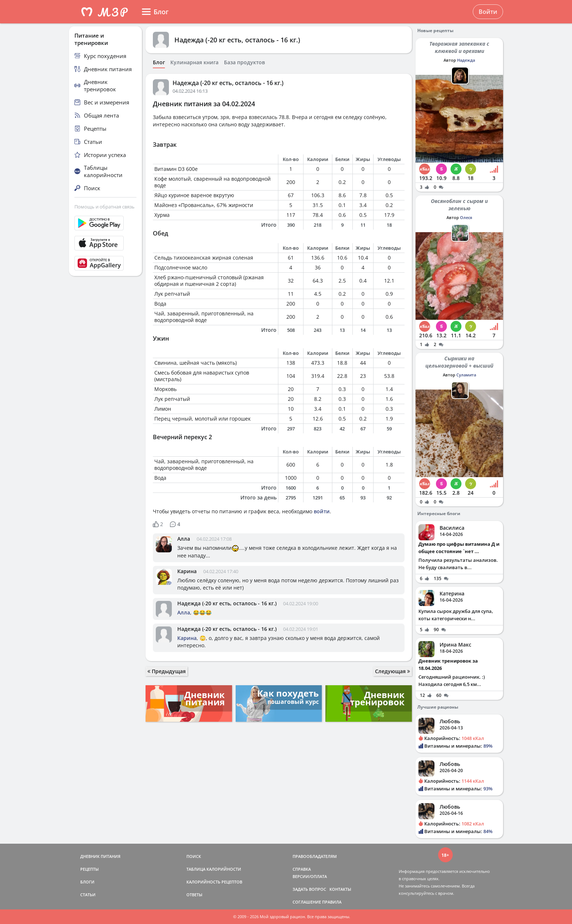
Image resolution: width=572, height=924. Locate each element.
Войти (488, 12)
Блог (159, 62)
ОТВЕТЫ (194, 895)
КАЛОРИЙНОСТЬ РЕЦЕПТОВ (214, 882)
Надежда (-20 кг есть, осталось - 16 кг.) (237, 40)
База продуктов (244, 62)
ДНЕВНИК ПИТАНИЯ (100, 856)
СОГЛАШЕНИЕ (307, 902)
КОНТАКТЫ (340, 889)
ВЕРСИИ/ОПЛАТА (310, 876)
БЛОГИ (87, 882)
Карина (187, 571)
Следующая (393, 671)
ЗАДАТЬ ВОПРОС (309, 889)
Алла (184, 539)
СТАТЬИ (88, 895)
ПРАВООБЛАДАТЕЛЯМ (315, 856)
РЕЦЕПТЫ (90, 869)
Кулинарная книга (194, 62)
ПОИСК (194, 856)
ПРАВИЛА (332, 902)
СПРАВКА (302, 869)
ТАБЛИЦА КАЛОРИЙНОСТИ (214, 869)
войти (322, 511)
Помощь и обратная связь (105, 207)
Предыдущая (167, 671)
